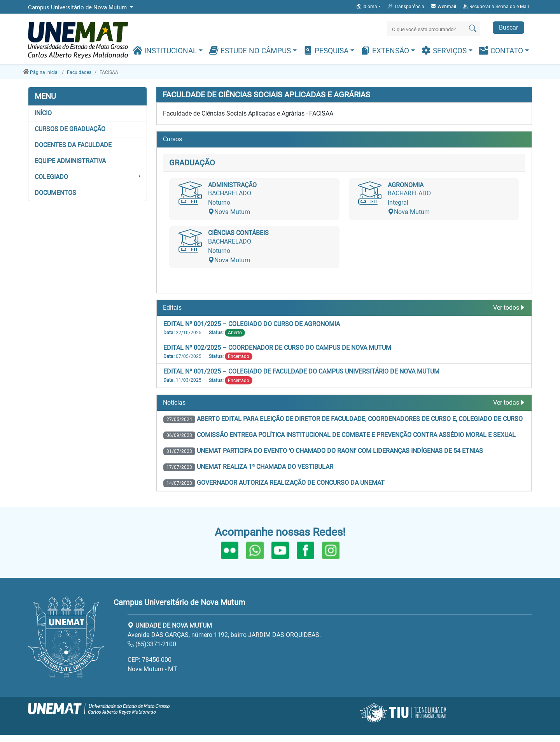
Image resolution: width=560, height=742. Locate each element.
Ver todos (509, 308)
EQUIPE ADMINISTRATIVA (70, 161)
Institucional (166, 50)
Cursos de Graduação (70, 129)
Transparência (406, 6)
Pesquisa (327, 50)
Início (43, 113)
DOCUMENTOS (55, 193)
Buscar (508, 27)
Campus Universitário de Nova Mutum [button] (78, 7)
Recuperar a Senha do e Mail (496, 6)
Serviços (445, 50)
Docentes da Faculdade (73, 145)
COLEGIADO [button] (51, 177)
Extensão (386, 50)
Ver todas (509, 403)
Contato (502, 50)
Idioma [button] (367, 7)
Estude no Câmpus (251, 50)
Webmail (443, 6)
